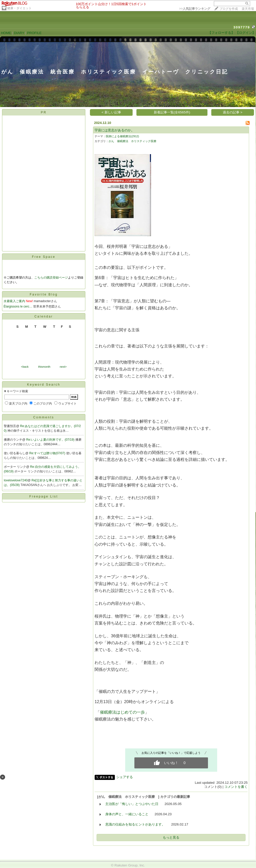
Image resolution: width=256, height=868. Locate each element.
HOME (6, 33)
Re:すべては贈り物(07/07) (48, 453)
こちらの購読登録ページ (51, 278)
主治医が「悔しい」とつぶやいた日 (132, 804)
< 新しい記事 (112, 112)
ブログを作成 (229, 9)
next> (63, 367)
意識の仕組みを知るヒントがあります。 (135, 824)
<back (25, 367)
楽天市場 (248, 9)
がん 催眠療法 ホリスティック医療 (134, 141)
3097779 (242, 27)
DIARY (19, 33)
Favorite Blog (44, 294)
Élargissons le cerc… (18, 306)
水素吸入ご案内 (14, 301)
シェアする (125, 777)
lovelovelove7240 (16, 480)
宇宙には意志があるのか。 (114, 130)
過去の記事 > (233, 112)
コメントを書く (236, 787)
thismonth (44, 367)
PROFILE (34, 33)
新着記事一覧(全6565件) (172, 112)
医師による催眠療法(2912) (122, 136)
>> (195, 9)
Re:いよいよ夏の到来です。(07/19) (51, 440)
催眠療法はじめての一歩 (122, 712)
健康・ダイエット (19, 8)
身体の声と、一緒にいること (127, 814)
